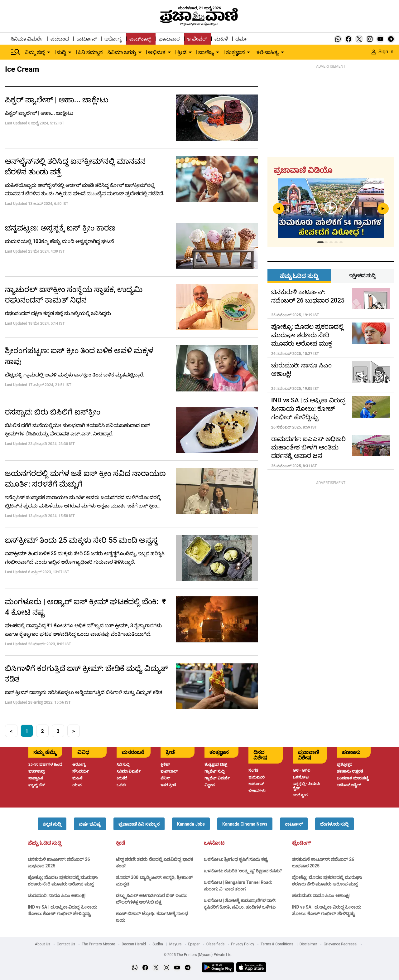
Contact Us (66, 944)
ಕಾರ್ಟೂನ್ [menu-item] (87, 39)
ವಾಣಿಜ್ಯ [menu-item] (206, 52)
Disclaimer (308, 944)
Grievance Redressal (341, 944)
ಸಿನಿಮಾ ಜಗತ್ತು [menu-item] (122, 52)
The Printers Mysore (98, 944)
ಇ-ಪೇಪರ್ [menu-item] (197, 39)
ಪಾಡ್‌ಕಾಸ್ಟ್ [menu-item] (140, 39)
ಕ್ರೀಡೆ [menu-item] (182, 52)
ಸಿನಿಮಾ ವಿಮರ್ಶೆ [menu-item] (27, 39)
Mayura (175, 944)
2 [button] (42, 731)
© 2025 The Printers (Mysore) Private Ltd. (198, 955)
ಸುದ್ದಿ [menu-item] (61, 52)
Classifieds (216, 944)
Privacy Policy (243, 944)
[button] (52, 824)
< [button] (11, 731)
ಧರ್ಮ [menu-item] (242, 39)
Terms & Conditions (277, 944)
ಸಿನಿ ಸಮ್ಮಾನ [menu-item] (90, 52)
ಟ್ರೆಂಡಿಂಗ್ (301, 843)
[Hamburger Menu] (16, 52)
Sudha (158, 944)
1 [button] (27, 731)
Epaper (194, 944)
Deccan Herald (134, 944)
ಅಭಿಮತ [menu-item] (157, 52)
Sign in (382, 52)
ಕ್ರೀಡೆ (120, 843)
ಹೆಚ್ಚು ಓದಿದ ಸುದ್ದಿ (45, 843)
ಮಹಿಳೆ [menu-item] (221, 39)
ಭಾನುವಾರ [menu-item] (169, 39)
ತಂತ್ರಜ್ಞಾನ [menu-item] (235, 52)
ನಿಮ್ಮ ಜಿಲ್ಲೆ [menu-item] (35, 52)
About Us (43, 944)
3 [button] (58, 731)
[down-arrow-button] (49, 52)
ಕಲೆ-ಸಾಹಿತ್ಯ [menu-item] (267, 52)
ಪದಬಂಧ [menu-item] (60, 39)
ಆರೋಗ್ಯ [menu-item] (113, 39)
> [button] (74, 731)
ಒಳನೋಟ (214, 843)
